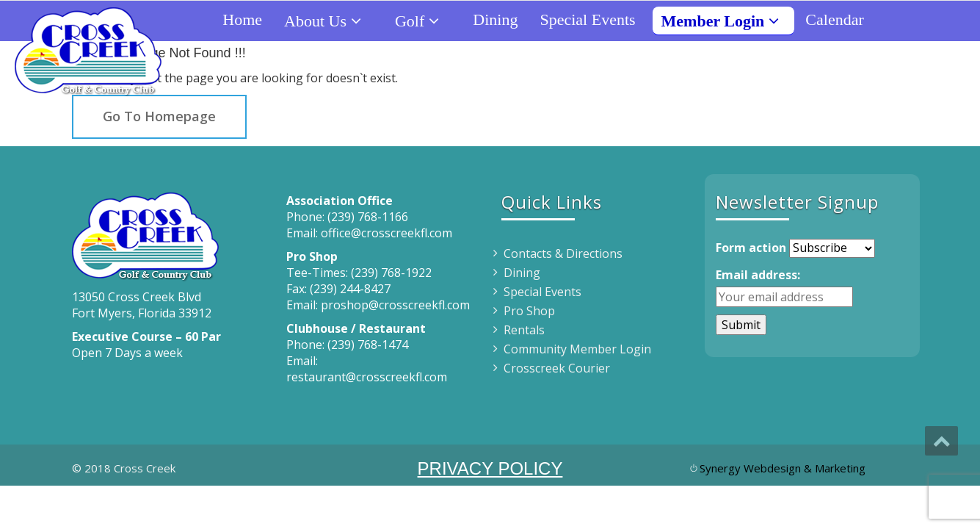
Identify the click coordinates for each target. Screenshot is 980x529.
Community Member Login (577, 349)
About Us (329, 21)
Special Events (587, 19)
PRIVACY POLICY (490, 468)
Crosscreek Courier (557, 368)
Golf (423, 21)
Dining (495, 19)
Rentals (524, 330)
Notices (911, 19)
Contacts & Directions (563, 253)
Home (242, 19)
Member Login (726, 21)
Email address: (758, 275)
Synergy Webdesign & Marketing (783, 468)
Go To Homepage (159, 116)
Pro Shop (529, 311)
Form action (751, 248)
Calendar (834, 19)
